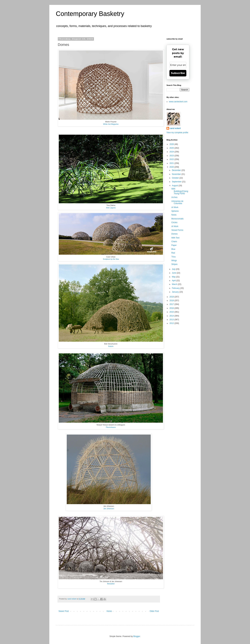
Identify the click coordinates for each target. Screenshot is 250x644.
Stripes (174, 264)
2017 (172, 304)
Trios (174, 257)
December (177, 170)
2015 (172, 312)
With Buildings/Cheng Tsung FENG (180, 191)
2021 (172, 163)
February (176, 288)
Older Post (154, 611)
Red (173, 253)
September (177, 182)
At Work (175, 207)
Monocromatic (177, 219)
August (175, 186)
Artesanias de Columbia (177, 202)
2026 (172, 144)
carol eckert (175, 128)
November (177, 174)
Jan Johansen (109, 509)
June (174, 273)
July (174, 269)
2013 (172, 320)
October (176, 178)
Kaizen (111, 346)
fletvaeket (111, 584)
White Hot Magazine (111, 124)
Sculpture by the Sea (111, 259)
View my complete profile (177, 133)
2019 (172, 297)
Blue (173, 249)
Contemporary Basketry (90, 14)
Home (109, 611)
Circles (174, 222)
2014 (172, 316)
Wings (174, 261)
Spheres (175, 211)
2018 (172, 301)
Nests (174, 215)
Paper (174, 245)
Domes (174, 234)
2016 (172, 308)
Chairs (174, 241)
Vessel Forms (177, 230)
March (175, 284)
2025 (172, 148)
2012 (172, 323)
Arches (174, 197)
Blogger (137, 636)
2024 (172, 152)
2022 (172, 159)
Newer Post (64, 611)
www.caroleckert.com (178, 102)
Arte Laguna (111, 208)
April (174, 281)
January (176, 292)
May (174, 277)
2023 (172, 156)
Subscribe (178, 73)
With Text (175, 238)
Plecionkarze (111, 427)
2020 (172, 167)
